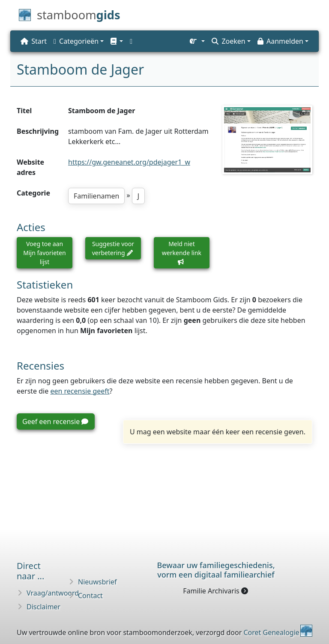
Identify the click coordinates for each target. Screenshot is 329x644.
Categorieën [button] (76, 41)
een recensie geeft (80, 391)
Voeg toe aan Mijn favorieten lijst (44, 253)
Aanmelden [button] (280, 41)
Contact (90, 596)
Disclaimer (43, 607)
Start (34, 41)
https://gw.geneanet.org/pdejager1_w (129, 162)
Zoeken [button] (228, 41)
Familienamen (96, 196)
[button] (117, 41)
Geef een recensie (55, 421)
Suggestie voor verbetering (113, 248)
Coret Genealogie (271, 632)
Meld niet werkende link (182, 252)
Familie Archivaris (215, 591)
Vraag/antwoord (53, 593)
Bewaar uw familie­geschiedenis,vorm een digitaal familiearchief (216, 570)
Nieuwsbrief (97, 582)
